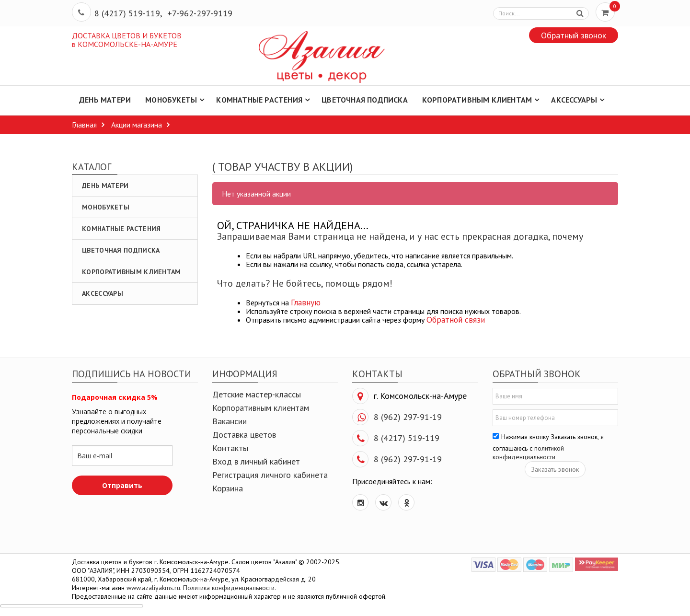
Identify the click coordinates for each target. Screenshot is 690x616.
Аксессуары (103, 293)
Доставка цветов (244, 435)
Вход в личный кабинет (256, 461)
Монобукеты (106, 207)
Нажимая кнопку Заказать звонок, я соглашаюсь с (548, 447)
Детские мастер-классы (257, 394)
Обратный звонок (574, 35)
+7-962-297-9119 (200, 13)
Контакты (230, 448)
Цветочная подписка (121, 250)
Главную (306, 302)
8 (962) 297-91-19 (408, 417)
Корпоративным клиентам (132, 272)
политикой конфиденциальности (528, 453)
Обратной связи (456, 320)
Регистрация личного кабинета (270, 475)
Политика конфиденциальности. (230, 588)
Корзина (228, 488)
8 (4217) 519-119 (127, 13)
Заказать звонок (555, 469)
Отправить (122, 485)
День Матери (105, 186)
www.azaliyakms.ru (153, 588)
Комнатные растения (121, 229)
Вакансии (230, 421)
